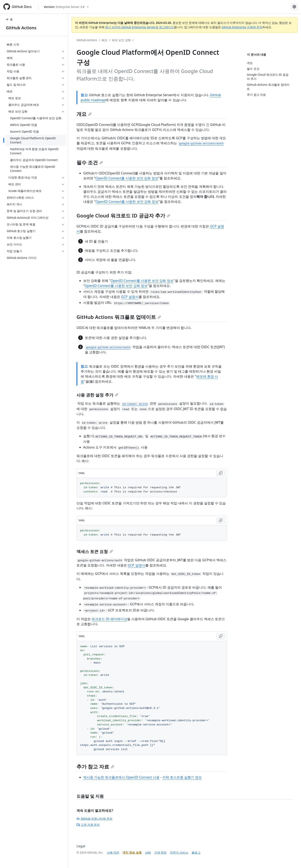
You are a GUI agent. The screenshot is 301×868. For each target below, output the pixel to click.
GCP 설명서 (130, 297)
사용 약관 (113, 852)
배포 (105, 40)
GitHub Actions (21, 28)
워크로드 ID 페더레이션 (109, 619)
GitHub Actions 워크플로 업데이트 (119, 317)
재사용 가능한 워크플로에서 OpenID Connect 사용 (121, 777)
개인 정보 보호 (132, 852)
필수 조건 (90, 162)
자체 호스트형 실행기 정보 (182, 777)
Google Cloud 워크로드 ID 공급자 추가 (123, 215)
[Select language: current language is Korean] (294, 7)
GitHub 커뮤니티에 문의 (94, 819)
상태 (148, 852)
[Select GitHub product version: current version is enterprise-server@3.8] (66, 7)
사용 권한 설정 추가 (97, 395)
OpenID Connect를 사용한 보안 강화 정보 (127, 178)
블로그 (196, 852)
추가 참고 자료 (95, 766)
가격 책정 (161, 852)
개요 (84, 114)
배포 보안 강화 (121, 40)
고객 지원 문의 (88, 825)
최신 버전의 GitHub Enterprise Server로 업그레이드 (140, 27)
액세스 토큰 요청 (95, 552)
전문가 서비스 (179, 852)
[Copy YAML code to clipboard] (221, 473)
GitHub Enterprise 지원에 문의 (242, 27)
